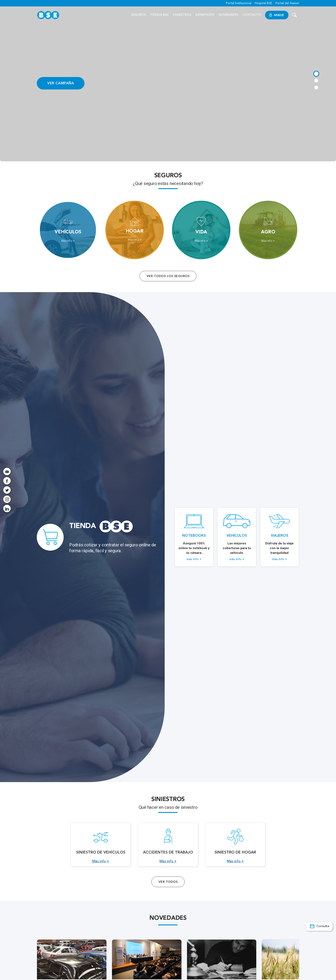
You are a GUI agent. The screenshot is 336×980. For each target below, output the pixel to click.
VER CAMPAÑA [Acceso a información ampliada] (61, 83)
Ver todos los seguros (168, 276)
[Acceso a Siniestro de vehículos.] (101, 850)
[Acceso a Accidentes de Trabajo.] (168, 850)
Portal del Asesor (287, 3)
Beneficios (205, 15)
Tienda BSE (159, 15)
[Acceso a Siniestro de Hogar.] (235, 850)
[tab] (316, 73)
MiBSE (277, 15)
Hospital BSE (263, 3)
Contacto (252, 15)
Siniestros (182, 15)
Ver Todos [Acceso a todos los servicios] (168, 893)
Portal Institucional (239, 3)
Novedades (229, 15)
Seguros (139, 15)
